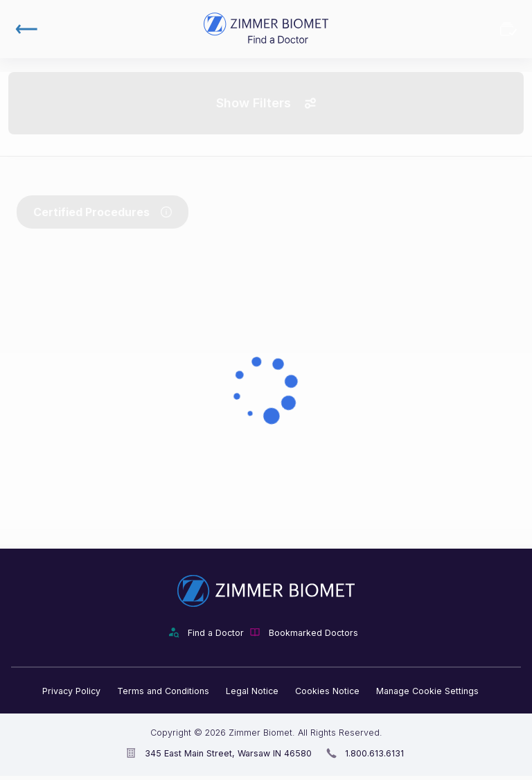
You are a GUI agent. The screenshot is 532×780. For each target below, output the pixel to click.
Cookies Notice (327, 691)
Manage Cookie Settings (427, 691)
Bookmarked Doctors (508, 29)
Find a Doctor (216, 633)
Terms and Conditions (163, 691)
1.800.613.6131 (374, 753)
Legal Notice (252, 691)
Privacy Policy (71, 691)
